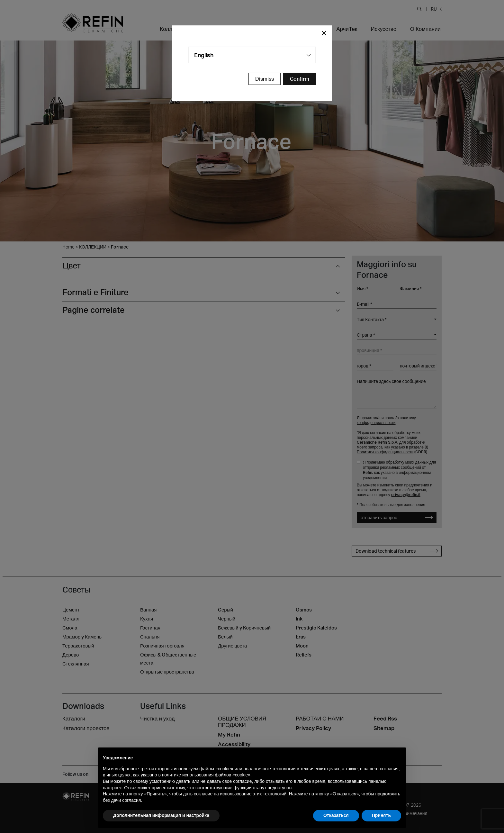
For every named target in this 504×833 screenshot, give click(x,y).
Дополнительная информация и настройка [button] (161, 815)
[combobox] (252, 55)
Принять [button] (381, 815)
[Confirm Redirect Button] (300, 79)
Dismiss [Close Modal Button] (265, 79)
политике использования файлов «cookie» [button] (206, 775)
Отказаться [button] (336, 815)
